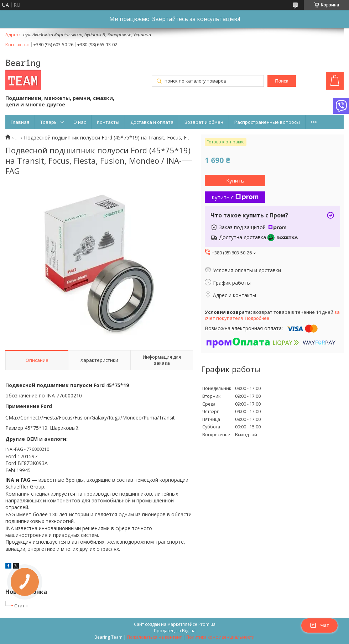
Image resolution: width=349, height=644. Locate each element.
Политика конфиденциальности (220, 637)
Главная (20, 122)
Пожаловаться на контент (154, 637)
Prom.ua (207, 624)
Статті (21, 606)
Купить (235, 180)
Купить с (235, 197)
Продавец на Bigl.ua (175, 631)
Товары (49, 122)
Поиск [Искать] (282, 81)
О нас (80, 122)
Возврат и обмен (204, 122)
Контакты (108, 122)
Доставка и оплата (152, 122)
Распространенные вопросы (267, 122)
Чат (319, 625)
